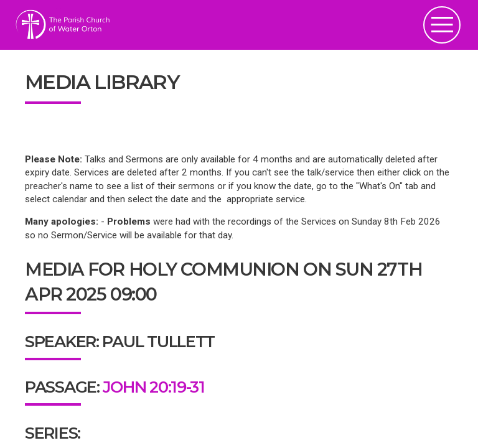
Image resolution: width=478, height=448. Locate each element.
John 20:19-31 (153, 387)
